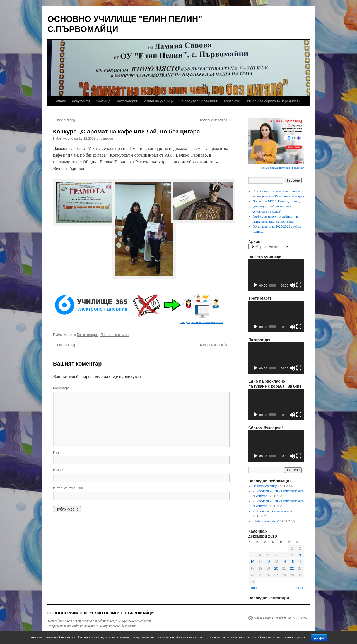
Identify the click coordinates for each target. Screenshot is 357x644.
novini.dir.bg (64, 120)
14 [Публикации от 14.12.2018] (284, 562)
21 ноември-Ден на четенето (273, 511)
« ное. (253, 588)
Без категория (88, 335)
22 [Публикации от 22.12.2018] (292, 569)
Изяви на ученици (159, 101)
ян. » (300, 588)
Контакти (231, 101)
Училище (103, 101)
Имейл (58, 470)
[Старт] (255, 285)
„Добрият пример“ (266, 521)
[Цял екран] (299, 285)
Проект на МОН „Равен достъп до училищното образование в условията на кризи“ (277, 206)
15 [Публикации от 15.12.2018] (292, 562)
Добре (319, 638)
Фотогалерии (127, 101)
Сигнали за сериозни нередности (272, 101)
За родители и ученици (199, 101)
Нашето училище (265, 486)
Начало (60, 101)
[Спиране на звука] (292, 285)
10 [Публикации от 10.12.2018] (252, 562)
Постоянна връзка (114, 335)
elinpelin (107, 139)
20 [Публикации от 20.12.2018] (276, 569)
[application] (276, 275)
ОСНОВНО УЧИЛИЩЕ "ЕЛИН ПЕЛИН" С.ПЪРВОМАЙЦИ (101, 613)
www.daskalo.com (139, 621)
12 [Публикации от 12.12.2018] (268, 562)
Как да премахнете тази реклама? (201, 322)
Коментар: (61, 388)
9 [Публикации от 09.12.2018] (300, 555)
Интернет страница (68, 488)
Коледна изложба (216, 120)
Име (56, 452)
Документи (81, 101)
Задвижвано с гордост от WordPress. (281, 618)
